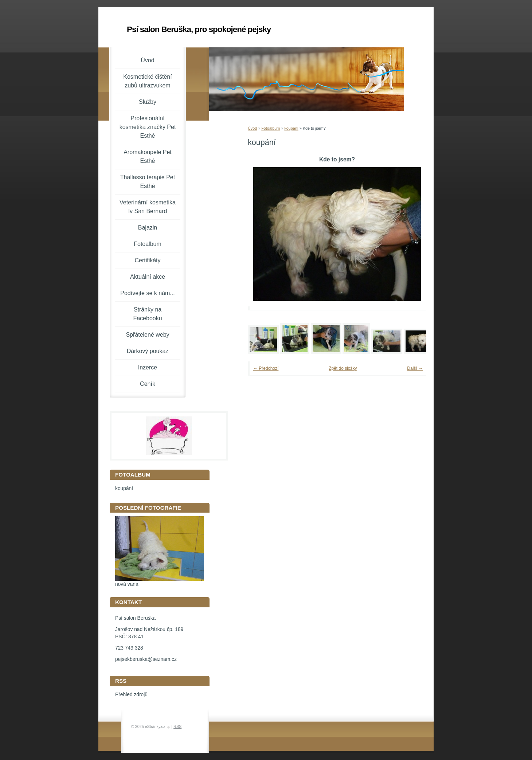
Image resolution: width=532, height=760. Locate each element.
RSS (177, 726)
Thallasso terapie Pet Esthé (148, 182)
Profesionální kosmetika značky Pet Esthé (148, 127)
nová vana (127, 584)
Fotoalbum (271, 128)
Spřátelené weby (147, 335)
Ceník (148, 384)
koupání (291, 128)
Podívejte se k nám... (147, 293)
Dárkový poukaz (148, 351)
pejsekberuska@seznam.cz (146, 659)
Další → (415, 368)
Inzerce (148, 367)
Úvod (252, 128)
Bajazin (148, 228)
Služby (148, 102)
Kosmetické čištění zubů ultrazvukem (147, 81)
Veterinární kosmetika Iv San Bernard (148, 207)
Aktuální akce (148, 277)
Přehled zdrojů (131, 695)
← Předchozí (266, 368)
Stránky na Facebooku (147, 314)
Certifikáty (147, 260)
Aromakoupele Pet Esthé (148, 156)
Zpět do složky (343, 368)
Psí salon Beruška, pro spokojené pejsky (199, 29)
